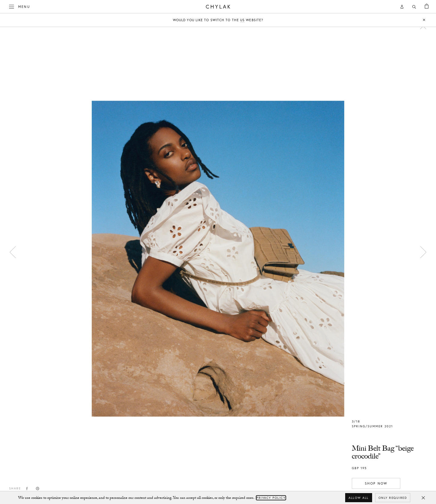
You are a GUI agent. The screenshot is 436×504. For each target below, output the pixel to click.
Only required (393, 498)
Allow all (359, 498)
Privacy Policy (271, 498)
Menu (20, 6)
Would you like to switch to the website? (218, 20)
